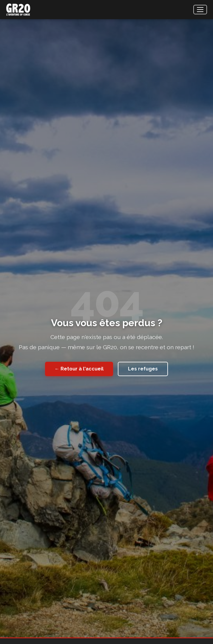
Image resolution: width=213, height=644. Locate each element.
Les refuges (143, 369)
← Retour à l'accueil (79, 369)
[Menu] (200, 10)
